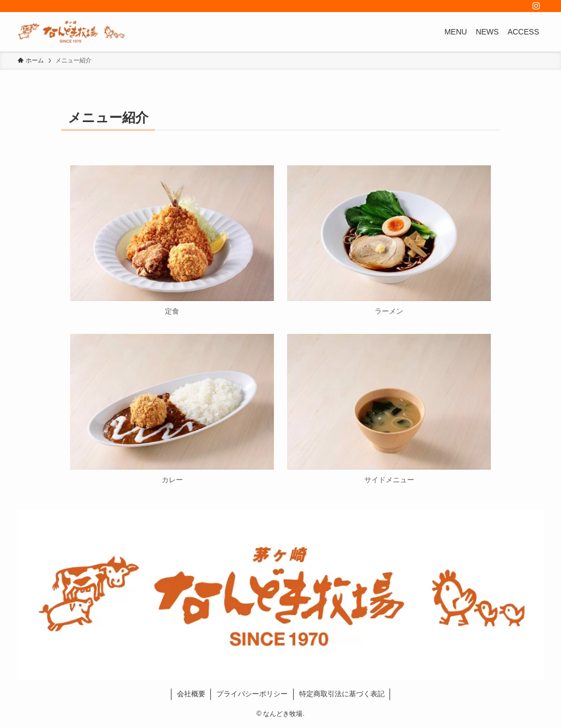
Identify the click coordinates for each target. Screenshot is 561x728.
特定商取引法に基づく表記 (342, 694)
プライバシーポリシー (252, 694)
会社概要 (191, 694)
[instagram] (536, 6)
